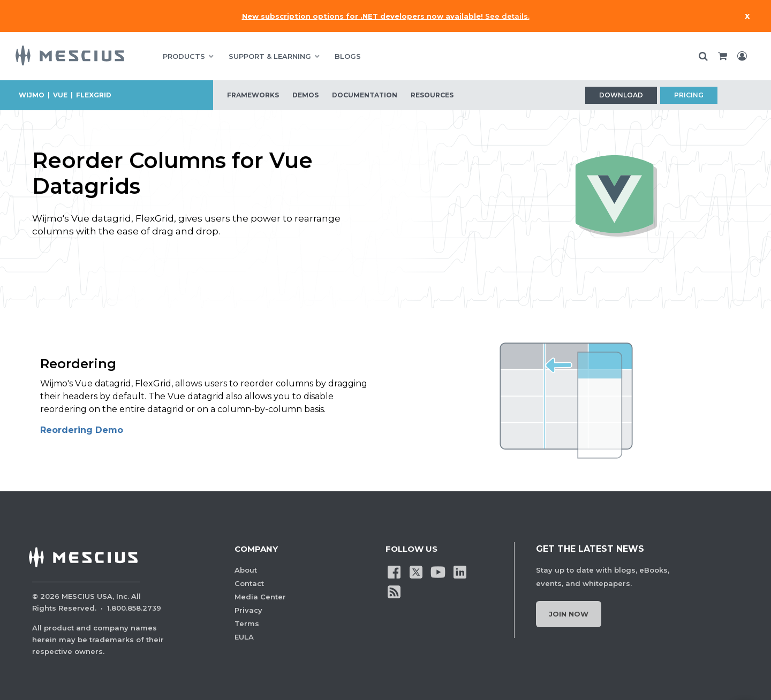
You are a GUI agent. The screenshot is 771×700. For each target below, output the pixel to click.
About (246, 570)
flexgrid (94, 95)
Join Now (569, 614)
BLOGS (348, 56)
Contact (249, 583)
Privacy (248, 610)
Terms (247, 623)
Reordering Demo (82, 430)
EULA (244, 637)
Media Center (260, 597)
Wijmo (32, 95)
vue (60, 95)
